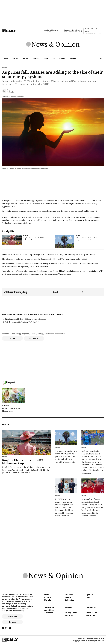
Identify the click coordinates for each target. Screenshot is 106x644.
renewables (49, 334)
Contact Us (91, 608)
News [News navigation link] (6, 58)
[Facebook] (3, 628)
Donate (12, 622)
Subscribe (12, 616)
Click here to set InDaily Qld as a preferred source (25, 319)
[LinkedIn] (10, 628)
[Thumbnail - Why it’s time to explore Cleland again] (13, 400)
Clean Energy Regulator (20, 334)
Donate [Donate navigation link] (62, 58)
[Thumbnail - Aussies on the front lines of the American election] (93, 452)
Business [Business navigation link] (15, 58)
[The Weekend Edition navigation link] (73, 31)
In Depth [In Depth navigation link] (36, 58)
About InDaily (99, 639)
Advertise (49, 613)
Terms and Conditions (86, 639)
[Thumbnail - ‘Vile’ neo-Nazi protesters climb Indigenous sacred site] (79, 241)
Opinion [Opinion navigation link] (25, 58)
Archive (68, 608)
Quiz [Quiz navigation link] (53, 58)
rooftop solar (60, 334)
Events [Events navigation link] (45, 58)
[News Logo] (53, 45)
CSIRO (33, 334)
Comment (34, 338)
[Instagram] (6, 628)
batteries (6, 334)
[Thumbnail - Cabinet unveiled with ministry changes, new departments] (66, 498)
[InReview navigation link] (53, 31)
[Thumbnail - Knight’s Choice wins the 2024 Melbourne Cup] (27, 240)
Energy (41, 334)
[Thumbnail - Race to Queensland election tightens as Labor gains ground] (93, 498)
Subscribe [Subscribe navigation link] (73, 58)
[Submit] (82, 292)
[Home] (12, 31)
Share (12, 338)
